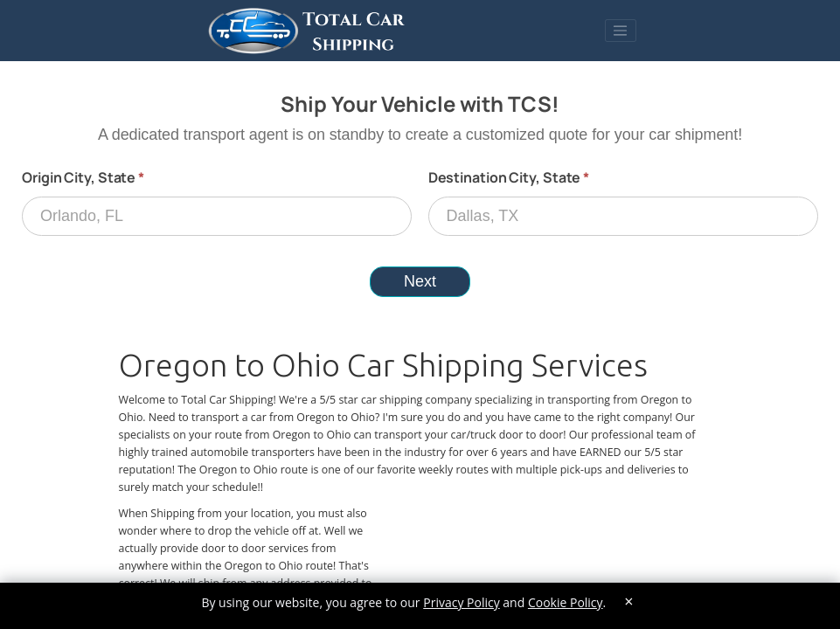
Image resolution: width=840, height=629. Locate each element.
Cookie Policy (566, 602)
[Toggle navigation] (621, 31)
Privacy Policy (461, 602)
